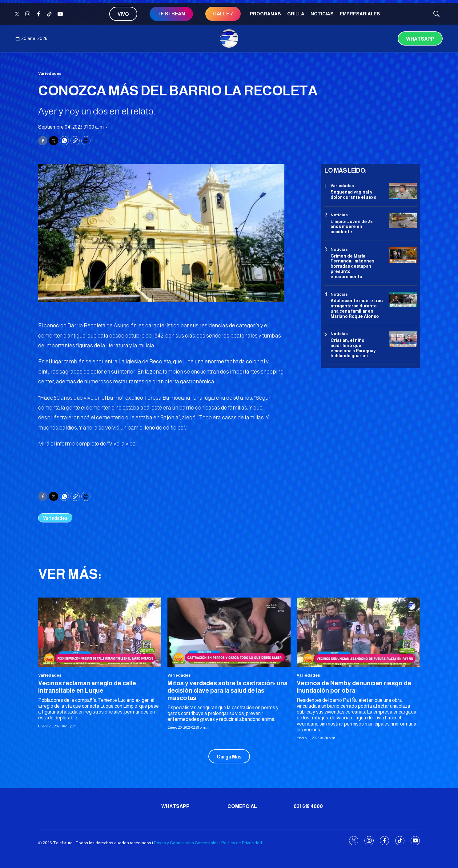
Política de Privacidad (242, 843)
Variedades (50, 73)
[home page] (229, 38)
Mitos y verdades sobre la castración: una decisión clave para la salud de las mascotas (227, 690)
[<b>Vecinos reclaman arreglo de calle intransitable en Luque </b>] (100, 632)
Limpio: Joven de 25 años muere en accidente (352, 227)
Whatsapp (420, 39)
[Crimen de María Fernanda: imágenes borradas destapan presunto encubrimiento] (403, 255)
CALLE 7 (223, 14)
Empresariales (360, 14)
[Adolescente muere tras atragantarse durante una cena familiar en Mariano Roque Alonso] (403, 300)
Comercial (242, 806)
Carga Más (229, 757)
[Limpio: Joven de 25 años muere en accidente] (403, 220)
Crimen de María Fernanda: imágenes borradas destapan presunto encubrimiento (352, 266)
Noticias (322, 14)
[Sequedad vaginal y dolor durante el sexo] (403, 191)
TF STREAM (171, 14)
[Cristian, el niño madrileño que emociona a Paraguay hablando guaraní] (403, 339)
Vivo (123, 14)
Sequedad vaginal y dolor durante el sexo (354, 195)
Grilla (296, 14)
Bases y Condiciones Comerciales (186, 843)
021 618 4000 (308, 806)
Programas (265, 14)
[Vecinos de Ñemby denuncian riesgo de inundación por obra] (358, 632)
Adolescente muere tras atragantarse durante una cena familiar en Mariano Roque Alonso (357, 308)
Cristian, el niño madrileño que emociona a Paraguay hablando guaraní (353, 348)
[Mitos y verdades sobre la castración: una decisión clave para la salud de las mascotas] (229, 632)
